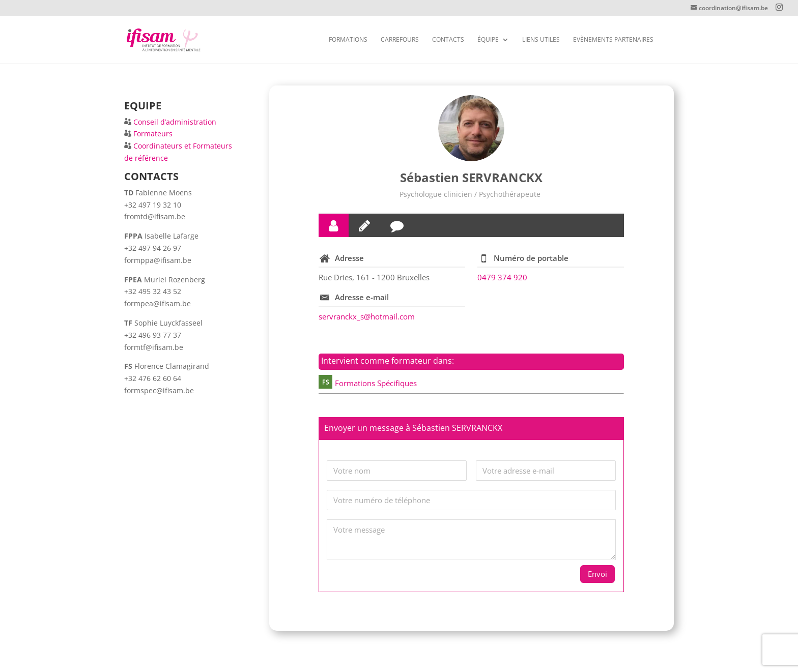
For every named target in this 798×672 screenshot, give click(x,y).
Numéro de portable (531, 258)
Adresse (349, 258)
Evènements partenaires (613, 40)
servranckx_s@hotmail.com (367, 316)
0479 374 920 (502, 277)
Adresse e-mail (362, 297)
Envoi (597, 574)
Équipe (488, 40)
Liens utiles (541, 40)
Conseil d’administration (175, 122)
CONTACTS (448, 40)
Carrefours (400, 40)
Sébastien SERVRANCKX (471, 177)
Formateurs (153, 134)
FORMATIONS (348, 40)
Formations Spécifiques (376, 383)
